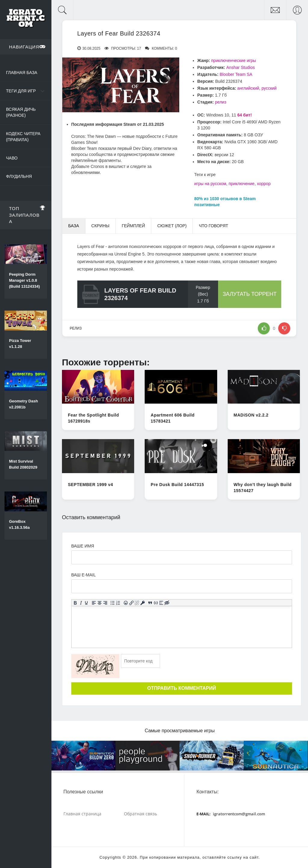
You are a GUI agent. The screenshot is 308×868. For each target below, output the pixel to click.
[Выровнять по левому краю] (94, 603)
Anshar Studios (240, 67)
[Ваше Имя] (182, 557)
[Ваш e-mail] (182, 586)
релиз (221, 102)
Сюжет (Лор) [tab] (172, 226)
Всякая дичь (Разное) (21, 112)
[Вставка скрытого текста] (167, 603)
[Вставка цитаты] (150, 603)
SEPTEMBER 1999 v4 (91, 485)
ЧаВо (12, 158)
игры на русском (210, 184)
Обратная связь (140, 814)
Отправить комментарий (182, 688)
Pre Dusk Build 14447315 (177, 485)
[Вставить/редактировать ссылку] (131, 603)
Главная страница (82, 814)
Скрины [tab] (100, 226)
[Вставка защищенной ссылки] (142, 603)
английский (248, 88)
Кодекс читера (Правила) (23, 137)
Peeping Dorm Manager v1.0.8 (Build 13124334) (25, 280)
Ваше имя (83, 546)
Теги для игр (21, 91)
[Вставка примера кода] (156, 603)
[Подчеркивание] (86, 603)
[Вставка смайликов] (126, 603)
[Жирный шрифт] (75, 603)
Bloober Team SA (236, 74)
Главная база (22, 73)
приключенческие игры (234, 60)
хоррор (264, 184)
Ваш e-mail (84, 575)
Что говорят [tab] (213, 226)
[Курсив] (81, 603)
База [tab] (74, 226)
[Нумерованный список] (118, 603)
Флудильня (19, 176)
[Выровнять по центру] (99, 603)
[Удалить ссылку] (137, 603)
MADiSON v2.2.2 (251, 415)
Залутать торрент (250, 294)
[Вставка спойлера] (161, 603)
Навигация (27, 47)
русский (269, 88)
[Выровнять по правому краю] (105, 603)
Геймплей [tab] (133, 226)
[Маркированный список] (113, 603)
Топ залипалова (27, 214)
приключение (242, 184)
